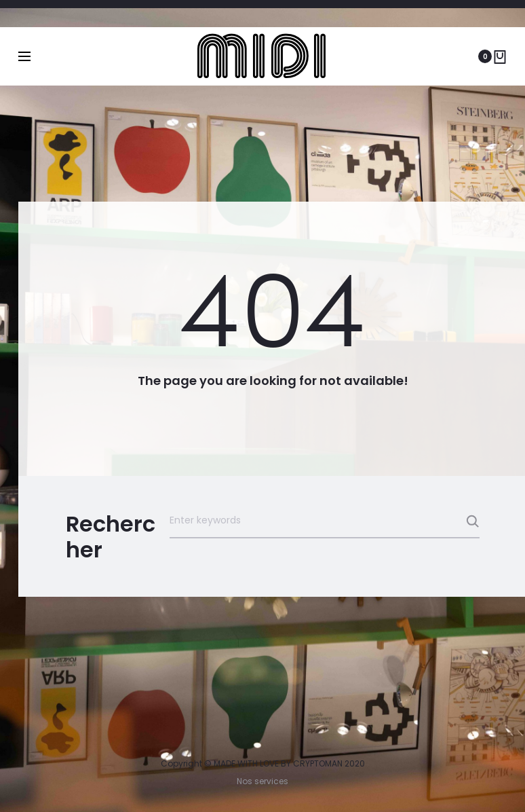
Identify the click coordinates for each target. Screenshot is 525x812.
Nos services (262, 781)
